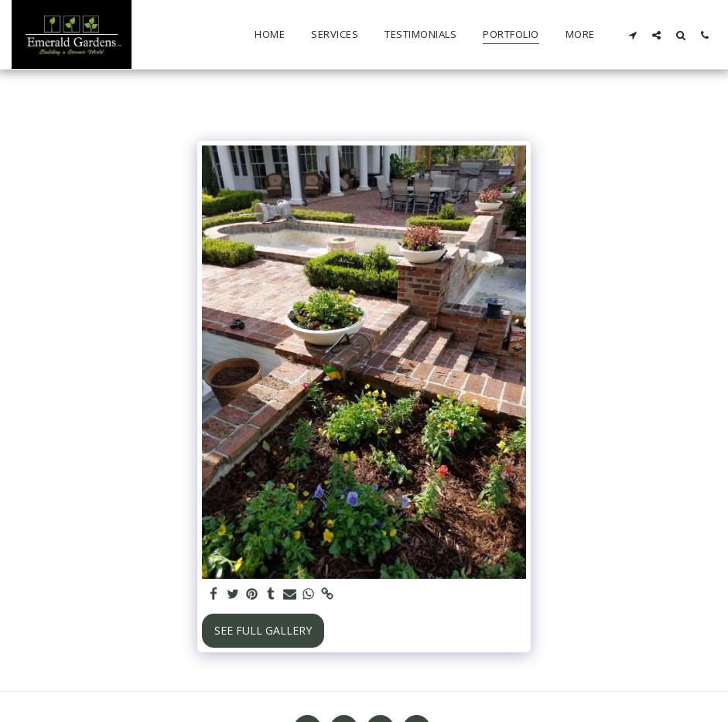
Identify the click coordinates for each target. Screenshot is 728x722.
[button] (632, 35)
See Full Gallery (263, 630)
